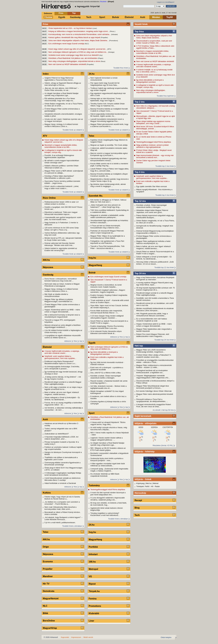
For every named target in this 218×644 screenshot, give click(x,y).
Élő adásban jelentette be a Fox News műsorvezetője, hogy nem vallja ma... (60, 100)
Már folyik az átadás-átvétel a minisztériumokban (56, 295)
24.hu (92, 74)
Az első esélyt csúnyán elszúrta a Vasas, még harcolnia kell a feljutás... (109, 428)
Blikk (45, 613)
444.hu (46, 260)
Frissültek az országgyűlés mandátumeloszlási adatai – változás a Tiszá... (155, 361)
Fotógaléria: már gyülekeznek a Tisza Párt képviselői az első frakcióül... (107, 242)
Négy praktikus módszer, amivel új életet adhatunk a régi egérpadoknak (152, 146)
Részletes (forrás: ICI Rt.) (163, 445)
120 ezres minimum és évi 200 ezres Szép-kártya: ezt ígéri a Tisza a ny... (62, 229)
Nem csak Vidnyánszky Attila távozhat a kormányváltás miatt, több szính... (60, 508)
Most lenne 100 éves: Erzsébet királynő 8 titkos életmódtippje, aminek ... (155, 128)
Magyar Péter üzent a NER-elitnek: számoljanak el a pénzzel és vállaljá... (64, 172)
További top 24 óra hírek (164, 340)
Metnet (156, 483)
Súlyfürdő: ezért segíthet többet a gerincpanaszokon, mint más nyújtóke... (152, 177)
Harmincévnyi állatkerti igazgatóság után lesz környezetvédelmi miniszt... (108, 159)
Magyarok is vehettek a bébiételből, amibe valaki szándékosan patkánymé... (107, 216)
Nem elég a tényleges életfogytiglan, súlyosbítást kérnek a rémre (75, 61)
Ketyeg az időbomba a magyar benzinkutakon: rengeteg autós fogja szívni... (79, 31)
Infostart (93, 554)
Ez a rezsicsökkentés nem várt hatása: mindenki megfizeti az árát (152, 320)
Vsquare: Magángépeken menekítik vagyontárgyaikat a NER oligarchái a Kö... (153, 377)
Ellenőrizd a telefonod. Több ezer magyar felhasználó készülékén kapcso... (61, 213)
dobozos (68, 341)
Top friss (139, 32)
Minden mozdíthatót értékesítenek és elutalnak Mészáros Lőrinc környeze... (155, 309)
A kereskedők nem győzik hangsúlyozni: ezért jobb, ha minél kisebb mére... (63, 218)
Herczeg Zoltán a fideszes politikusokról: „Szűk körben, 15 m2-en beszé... (155, 263)
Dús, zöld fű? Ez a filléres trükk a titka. (106, 373)
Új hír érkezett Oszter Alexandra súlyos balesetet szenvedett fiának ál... (106, 332)
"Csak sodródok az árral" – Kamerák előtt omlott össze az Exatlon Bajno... (110, 301)
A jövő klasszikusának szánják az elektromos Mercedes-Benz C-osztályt (62, 479)
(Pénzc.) (113, 31)
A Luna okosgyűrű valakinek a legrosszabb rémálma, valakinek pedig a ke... (107, 499)
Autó (143, 17)
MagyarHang (95, 265)
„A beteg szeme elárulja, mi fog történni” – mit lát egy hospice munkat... (63, 378)
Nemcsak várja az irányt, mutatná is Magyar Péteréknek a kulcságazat (62, 285)
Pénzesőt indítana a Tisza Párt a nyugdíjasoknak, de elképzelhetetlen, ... (152, 400)
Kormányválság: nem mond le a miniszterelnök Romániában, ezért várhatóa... (80, 34)
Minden (156, 17)
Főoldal (48, 17)
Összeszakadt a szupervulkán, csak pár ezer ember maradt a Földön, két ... (154, 42)
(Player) (101, 58)
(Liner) (95, 28)
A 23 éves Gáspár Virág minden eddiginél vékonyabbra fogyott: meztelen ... (107, 317)
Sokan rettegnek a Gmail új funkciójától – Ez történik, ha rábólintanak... (154, 258)
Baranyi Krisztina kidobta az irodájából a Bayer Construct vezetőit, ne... (109, 175)
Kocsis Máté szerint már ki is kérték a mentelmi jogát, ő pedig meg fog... (109, 165)
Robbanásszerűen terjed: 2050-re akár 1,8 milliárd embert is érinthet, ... (61, 203)
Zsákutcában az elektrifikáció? (57, 434)
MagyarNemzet (51, 598)
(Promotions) (114, 41)
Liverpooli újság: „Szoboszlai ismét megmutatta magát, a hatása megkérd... (109, 470)
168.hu (92, 562)
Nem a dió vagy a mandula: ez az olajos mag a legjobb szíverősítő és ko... (63, 388)
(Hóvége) (111, 52)
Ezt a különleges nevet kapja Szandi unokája (67, 44)
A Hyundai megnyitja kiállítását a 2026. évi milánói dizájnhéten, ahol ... (61, 438)
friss (75, 341)
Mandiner (48, 576)
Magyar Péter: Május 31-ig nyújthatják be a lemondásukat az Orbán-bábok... (108, 237)
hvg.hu (92, 258)
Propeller (48, 569)
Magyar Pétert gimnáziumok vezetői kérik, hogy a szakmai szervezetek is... (109, 125)
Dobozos (48, 13)
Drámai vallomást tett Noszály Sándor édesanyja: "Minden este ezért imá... (60, 244)
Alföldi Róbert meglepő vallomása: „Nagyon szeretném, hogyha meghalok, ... (108, 291)
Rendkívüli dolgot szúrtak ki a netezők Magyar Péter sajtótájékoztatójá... (155, 294)
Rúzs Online (49, 198)
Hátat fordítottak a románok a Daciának (60, 483)
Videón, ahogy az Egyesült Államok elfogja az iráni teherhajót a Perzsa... (63, 84)
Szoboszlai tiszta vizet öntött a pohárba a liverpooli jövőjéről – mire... (107, 459)
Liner (91, 621)
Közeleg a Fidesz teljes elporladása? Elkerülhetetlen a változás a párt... (59, 177)
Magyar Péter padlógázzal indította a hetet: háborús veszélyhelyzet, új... (153, 242)
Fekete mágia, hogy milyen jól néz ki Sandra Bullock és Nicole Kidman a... (62, 498)
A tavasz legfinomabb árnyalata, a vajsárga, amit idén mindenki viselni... (154, 66)
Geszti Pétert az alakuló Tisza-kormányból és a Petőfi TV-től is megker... (155, 253)
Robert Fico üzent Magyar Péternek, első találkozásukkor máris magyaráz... (153, 335)
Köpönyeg (140, 483)
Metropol (93, 569)
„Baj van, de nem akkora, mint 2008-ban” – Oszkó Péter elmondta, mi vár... (62, 89)
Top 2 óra (140, 102)
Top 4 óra (140, 172)
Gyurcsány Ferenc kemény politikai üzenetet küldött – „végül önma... (62, 182)
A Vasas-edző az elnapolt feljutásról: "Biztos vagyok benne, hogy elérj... (108, 423)
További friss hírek (121, 68)
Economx (48, 562)
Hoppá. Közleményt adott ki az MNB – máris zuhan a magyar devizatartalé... (154, 325)
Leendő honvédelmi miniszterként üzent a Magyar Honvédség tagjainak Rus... (107, 120)
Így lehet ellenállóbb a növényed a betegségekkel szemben (150, 81)
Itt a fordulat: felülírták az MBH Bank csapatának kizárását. (105, 475)
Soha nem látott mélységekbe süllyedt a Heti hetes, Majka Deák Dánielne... (79, 40)
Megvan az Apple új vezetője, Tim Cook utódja (109, 145)
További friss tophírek (165, 96)
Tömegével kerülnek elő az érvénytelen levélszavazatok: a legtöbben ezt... (152, 371)
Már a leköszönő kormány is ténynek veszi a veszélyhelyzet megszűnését (62, 316)
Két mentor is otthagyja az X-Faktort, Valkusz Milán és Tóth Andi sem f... (108, 201)
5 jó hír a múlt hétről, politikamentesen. (60, 523)
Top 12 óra (140, 201)
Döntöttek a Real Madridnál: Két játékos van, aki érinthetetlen (73, 58)
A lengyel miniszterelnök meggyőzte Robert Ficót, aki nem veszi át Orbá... (154, 405)
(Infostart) (114, 34)
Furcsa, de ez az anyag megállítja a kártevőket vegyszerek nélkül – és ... (63, 404)
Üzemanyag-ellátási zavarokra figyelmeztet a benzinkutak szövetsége (62, 464)
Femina (93, 599)
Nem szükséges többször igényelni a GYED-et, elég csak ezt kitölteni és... (78, 52)
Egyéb (62, 17)
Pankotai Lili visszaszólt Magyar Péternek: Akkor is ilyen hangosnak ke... (107, 232)
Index (46, 74)
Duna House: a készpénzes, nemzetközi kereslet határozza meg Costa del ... (61, 280)
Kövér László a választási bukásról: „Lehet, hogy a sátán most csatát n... (62, 187)
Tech (89, 17)
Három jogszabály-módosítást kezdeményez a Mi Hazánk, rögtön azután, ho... (109, 115)
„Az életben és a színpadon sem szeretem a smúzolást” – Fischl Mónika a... (62, 503)
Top (74, 13)
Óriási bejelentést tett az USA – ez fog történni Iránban (70, 28)
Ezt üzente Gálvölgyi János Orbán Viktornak (154, 391)
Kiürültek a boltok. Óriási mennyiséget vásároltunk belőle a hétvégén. (151, 206)
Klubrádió (94, 613)
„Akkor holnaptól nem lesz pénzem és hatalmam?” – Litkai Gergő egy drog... (106, 206)
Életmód (129, 17)
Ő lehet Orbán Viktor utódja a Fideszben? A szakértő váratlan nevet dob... (154, 356)
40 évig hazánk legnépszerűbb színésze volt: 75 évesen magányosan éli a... (156, 289)
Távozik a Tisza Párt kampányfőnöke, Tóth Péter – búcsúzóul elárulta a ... (107, 247)
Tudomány (94, 485)
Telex (46, 532)
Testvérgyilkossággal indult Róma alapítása (154, 142)
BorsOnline (49, 621)
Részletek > (104, 2)
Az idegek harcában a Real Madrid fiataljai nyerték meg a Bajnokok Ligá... (61, 94)
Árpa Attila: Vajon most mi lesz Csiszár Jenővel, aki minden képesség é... (109, 307)
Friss (61, 13)
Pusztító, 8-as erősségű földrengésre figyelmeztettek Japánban (59, 156)
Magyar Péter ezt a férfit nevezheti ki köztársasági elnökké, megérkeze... (151, 351)
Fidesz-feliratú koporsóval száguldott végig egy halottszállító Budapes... (155, 216)
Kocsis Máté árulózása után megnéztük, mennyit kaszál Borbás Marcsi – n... (106, 312)
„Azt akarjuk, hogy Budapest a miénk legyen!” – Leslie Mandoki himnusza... (63, 518)
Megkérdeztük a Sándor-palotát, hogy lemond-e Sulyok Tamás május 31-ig (109, 180)
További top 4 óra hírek (165, 195)
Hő (152, 486)
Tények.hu (94, 591)
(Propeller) (104, 37)
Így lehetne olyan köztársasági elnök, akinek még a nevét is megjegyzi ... (108, 185)
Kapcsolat (65, 637)
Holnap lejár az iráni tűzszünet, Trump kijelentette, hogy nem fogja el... (106, 100)
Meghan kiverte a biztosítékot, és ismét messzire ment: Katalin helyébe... (106, 286)
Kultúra (47, 493)
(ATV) (109, 49)
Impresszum (76, 637)
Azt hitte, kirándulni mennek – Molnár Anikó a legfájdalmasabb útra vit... (108, 387)
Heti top (139, 346)
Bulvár (116, 17)
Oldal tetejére (166, 637)
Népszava (48, 267)
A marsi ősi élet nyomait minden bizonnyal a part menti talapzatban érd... (108, 494)
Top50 (170, 17)
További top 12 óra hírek (164, 267)
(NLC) (87, 44)
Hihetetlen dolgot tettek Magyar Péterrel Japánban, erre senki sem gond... (152, 211)
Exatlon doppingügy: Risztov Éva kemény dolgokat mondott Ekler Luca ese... (107, 327)
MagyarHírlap (50, 628)
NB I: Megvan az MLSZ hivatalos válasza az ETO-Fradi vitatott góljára (108, 449)
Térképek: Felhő (143, 486)
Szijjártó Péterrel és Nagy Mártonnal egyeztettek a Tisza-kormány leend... (59, 79)
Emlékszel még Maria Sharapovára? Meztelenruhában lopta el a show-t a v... (60, 362)
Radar (157, 486)
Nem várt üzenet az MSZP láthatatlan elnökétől (67, 64)
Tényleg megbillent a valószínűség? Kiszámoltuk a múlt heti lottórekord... (105, 514)
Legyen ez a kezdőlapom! (166, 2)
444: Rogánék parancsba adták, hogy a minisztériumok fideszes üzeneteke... (152, 315)
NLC (45, 606)
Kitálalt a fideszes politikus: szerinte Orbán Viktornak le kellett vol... (61, 167)
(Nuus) (103, 61)
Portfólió (93, 547)
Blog (137, 508)
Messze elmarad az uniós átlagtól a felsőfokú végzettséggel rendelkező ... (62, 326)
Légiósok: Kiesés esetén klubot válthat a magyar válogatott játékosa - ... (106, 439)
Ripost (92, 584)
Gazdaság (75, 17)
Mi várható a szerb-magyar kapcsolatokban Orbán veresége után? (62, 162)
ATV (45, 136)
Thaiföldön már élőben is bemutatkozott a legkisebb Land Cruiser (61, 458)
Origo (46, 547)
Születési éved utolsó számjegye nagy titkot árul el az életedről (74, 55)
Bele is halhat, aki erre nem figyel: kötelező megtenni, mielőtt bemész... (153, 247)
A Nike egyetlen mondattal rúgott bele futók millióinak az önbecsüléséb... (108, 465)
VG (90, 576)
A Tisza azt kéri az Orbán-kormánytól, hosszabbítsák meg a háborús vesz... (105, 227)
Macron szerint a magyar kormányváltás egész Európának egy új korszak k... (109, 154)
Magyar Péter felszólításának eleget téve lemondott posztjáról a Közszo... (153, 387)
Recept (138, 500)
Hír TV (46, 584)
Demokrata (49, 591)
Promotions (95, 606)
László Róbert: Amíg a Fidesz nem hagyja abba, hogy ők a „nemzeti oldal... (110, 170)
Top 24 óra (140, 273)
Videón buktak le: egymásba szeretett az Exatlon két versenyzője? (61, 249)
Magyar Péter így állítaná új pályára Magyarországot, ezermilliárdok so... (59, 300)
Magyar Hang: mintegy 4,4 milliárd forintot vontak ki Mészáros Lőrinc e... (61, 125)
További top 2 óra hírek (165, 166)
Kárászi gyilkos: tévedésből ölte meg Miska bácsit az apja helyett (75, 37)
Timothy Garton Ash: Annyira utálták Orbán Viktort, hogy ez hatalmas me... (108, 105)
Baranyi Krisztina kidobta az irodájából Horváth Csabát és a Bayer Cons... (109, 110)
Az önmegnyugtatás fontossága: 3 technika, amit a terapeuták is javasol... (62, 368)
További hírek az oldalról (72, 130)
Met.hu (149, 483)
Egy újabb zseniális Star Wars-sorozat (151, 186)
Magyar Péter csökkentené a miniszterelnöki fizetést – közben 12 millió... (154, 366)
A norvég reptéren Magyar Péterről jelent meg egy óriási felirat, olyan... (155, 284)
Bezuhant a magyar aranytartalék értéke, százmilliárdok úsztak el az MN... (153, 52)
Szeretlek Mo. (96, 196)
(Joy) (101, 55)
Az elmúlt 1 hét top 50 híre (163, 410)
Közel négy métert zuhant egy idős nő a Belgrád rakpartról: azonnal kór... (78, 49)
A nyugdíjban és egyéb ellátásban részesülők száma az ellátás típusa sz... (63, 336)
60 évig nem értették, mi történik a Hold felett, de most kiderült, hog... (109, 504)
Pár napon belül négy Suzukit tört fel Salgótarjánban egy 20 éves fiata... (105, 84)
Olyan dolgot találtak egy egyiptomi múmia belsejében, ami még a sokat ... (153, 122)
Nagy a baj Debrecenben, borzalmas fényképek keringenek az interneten (155, 279)
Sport (102, 17)
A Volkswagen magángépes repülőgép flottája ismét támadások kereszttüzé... (63, 474)
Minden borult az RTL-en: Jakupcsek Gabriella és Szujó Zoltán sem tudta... (63, 239)
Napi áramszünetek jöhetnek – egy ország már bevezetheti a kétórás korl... (155, 156)
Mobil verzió (88, 637)
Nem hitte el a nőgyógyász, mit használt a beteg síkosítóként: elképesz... (156, 107)
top (81, 341)
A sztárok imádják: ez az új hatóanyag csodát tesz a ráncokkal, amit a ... (154, 71)
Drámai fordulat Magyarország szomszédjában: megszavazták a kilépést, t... (155, 232)
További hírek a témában (72, 526)
